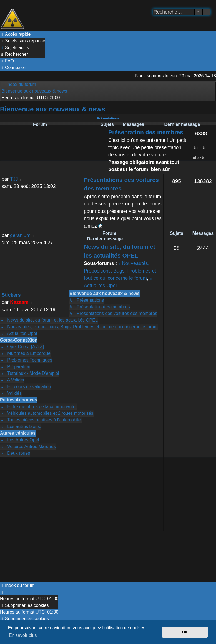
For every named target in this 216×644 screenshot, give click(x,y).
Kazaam (19, 302)
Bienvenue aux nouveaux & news (53, 109)
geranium (20, 235)
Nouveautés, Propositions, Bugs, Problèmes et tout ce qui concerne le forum (120, 271)
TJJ (14, 179)
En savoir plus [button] (23, 635)
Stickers (11, 295)
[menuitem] (23, 41)
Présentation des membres (146, 132)
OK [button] (185, 632)
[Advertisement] (60, 519)
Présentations (108, 118)
